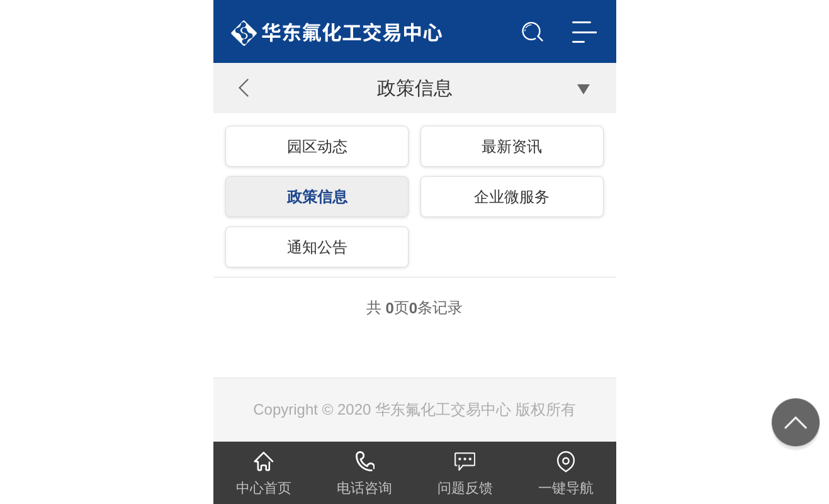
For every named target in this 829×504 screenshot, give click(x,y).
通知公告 (317, 247)
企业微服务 (512, 197)
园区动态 (317, 146)
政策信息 (317, 197)
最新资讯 (512, 146)
